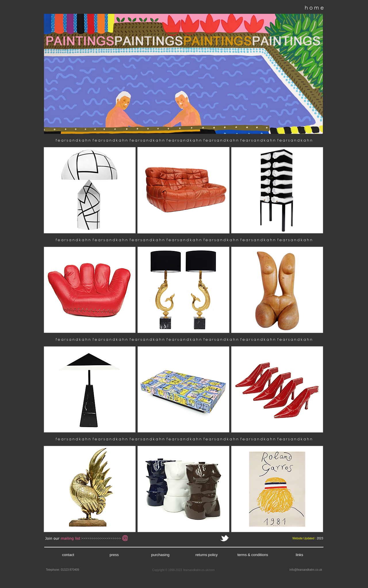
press (114, 555)
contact (68, 555)
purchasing (160, 555)
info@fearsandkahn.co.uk (306, 570)
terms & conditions (253, 555)
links (300, 555)
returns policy (207, 555)
